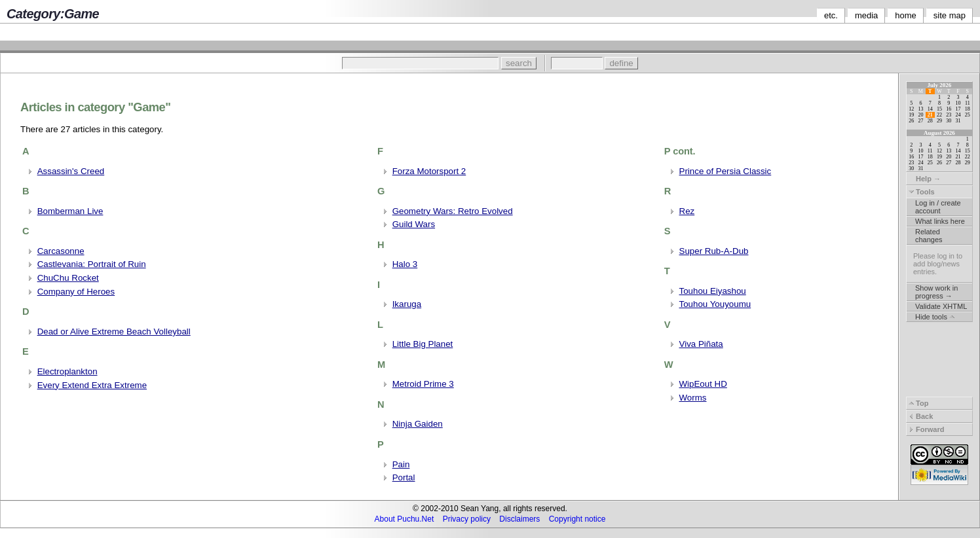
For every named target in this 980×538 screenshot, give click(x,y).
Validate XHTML (941, 306)
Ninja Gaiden (418, 424)
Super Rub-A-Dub (714, 251)
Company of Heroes (76, 292)
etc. (831, 15)
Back (921, 416)
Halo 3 (405, 264)
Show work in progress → (936, 292)
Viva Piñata (701, 344)
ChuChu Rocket (68, 278)
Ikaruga (407, 304)
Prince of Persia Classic (726, 171)
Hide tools (935, 317)
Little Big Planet (423, 344)
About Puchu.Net (405, 519)
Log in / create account (938, 207)
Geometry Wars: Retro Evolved (453, 211)
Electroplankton (67, 371)
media (866, 15)
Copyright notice (577, 519)
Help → (925, 179)
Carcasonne (61, 251)
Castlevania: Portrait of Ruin (92, 264)
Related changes (929, 236)
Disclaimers (519, 519)
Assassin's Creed (71, 171)
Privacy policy (467, 519)
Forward (926, 429)
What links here (940, 221)
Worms (693, 398)
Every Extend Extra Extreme (92, 385)
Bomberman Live (70, 211)
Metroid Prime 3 (423, 384)
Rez (687, 211)
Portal (404, 477)
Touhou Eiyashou (713, 291)
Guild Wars (414, 224)
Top (918, 403)
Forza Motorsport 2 (429, 171)
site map (950, 15)
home (906, 15)
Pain (401, 464)
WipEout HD (703, 384)
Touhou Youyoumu (715, 304)
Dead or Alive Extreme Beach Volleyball (114, 332)
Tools (922, 192)
